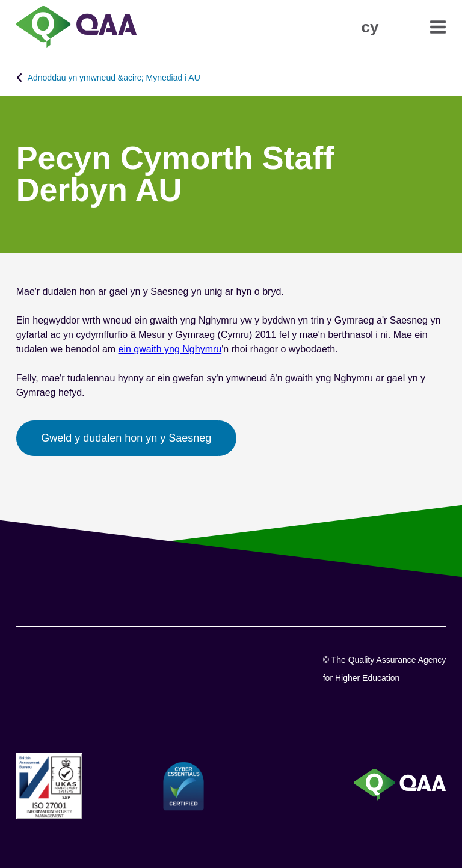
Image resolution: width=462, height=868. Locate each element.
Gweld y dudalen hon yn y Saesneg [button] (126, 438)
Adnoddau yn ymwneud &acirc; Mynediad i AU (114, 78)
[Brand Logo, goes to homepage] (76, 28)
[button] (370, 27)
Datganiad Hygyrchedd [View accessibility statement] (0, 0)
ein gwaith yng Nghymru (170, 349)
